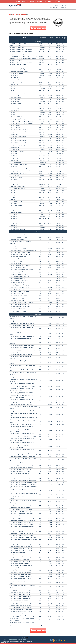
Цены (30, 6)
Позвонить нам (38, 28)
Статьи (47, 6)
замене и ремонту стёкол (49, 1)
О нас (42, 6)
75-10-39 (58, 6)
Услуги (24, 6)
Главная (11, 11)
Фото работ (36, 6)
